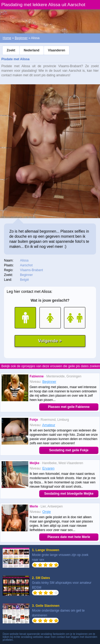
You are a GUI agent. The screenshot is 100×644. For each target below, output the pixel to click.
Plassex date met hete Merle (69, 537)
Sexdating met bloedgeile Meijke (69, 494)
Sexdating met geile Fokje (69, 450)
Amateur (49, 425)
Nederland (32, 50)
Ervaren (49, 468)
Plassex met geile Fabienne (69, 407)
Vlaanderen (57, 50)
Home (7, 38)
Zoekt (11, 50)
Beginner (21, 38)
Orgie (47, 512)
